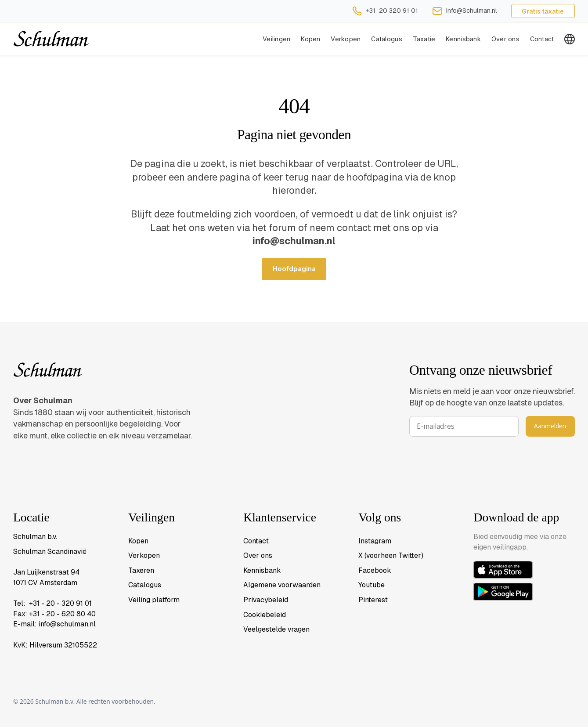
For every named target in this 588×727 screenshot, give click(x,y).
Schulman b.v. (35, 537)
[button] (346, 39)
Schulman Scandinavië (50, 552)
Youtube (372, 585)
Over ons (505, 39)
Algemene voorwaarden (282, 585)
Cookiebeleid (265, 615)
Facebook (375, 570)
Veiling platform (154, 600)
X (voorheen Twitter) (391, 555)
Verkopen (144, 555)
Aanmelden (550, 426)
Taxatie (424, 39)
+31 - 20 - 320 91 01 (60, 603)
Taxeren (141, 570)
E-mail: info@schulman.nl (54, 624)
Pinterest (373, 600)
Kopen (310, 39)
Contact (542, 39)
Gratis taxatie (543, 11)
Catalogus (387, 39)
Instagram (375, 541)
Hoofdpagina (294, 269)
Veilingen (277, 39)
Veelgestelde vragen (276, 629)
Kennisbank (463, 39)
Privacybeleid (266, 600)
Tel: (21, 603)
